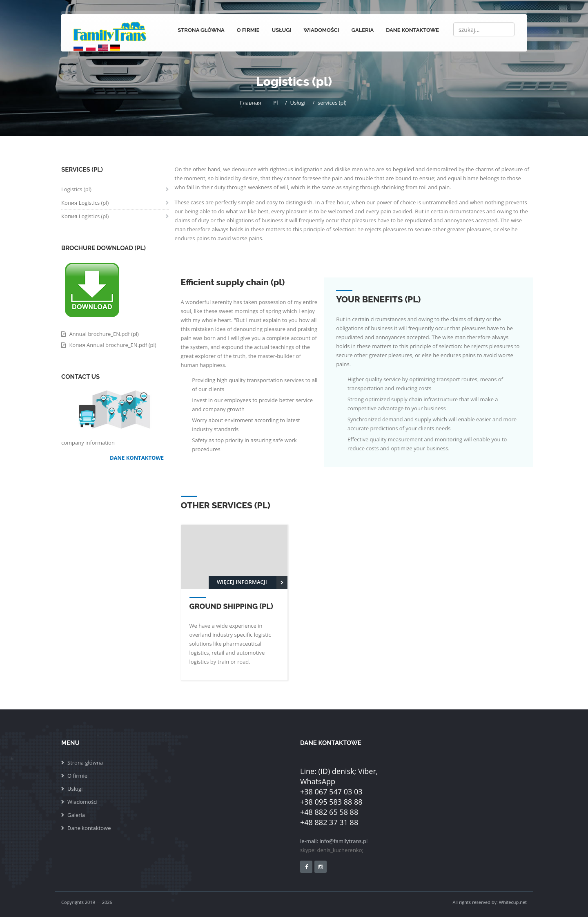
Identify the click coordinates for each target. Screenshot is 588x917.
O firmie (248, 30)
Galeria (362, 30)
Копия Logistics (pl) (85, 203)
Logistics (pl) (76, 189)
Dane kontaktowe (412, 30)
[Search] (484, 29)
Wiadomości (322, 30)
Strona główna (201, 30)
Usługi (281, 30)
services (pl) (333, 103)
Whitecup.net (513, 902)
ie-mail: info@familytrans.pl (334, 841)
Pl (277, 103)
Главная (252, 103)
